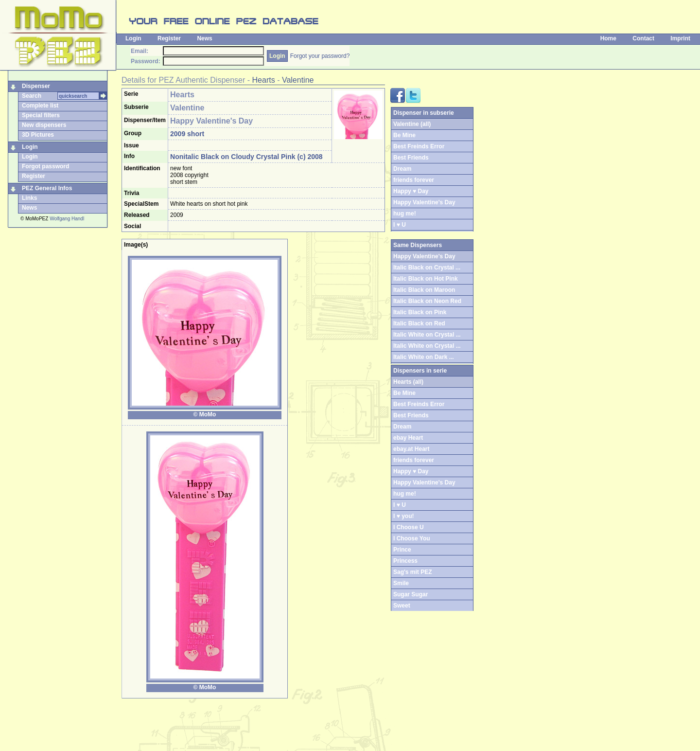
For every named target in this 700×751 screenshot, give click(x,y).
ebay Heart (408, 438)
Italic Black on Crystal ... (427, 268)
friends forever (414, 180)
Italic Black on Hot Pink (426, 279)
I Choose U (409, 527)
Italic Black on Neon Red (427, 301)
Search (32, 96)
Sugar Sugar (411, 594)
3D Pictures (38, 135)
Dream (402, 169)
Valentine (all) (412, 124)
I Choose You (412, 538)
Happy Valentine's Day (424, 202)
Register (169, 38)
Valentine (298, 80)
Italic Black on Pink (420, 312)
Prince (402, 550)
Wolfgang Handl (67, 219)
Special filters (41, 115)
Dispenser (36, 86)
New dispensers (44, 125)
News (204, 38)
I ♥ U (400, 225)
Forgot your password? (320, 56)
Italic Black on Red (419, 323)
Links (29, 198)
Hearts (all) (408, 382)
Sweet (402, 606)
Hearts (264, 80)
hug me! (405, 214)
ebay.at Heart (411, 449)
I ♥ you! (403, 516)
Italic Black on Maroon (424, 290)
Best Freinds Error (419, 146)
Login (133, 38)
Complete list (40, 106)
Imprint (680, 38)
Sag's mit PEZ (413, 572)
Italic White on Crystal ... (427, 335)
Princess (405, 561)
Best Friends (411, 158)
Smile (401, 583)
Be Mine (404, 135)
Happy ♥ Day (411, 191)
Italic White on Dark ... (424, 357)
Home (608, 38)
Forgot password (45, 166)
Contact (643, 38)
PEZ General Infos (47, 188)
